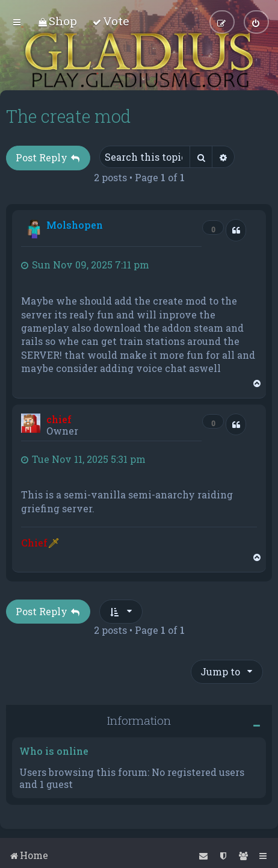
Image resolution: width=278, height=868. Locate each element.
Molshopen (75, 225)
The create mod (69, 116)
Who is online (54, 751)
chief (59, 419)
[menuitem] (57, 21)
